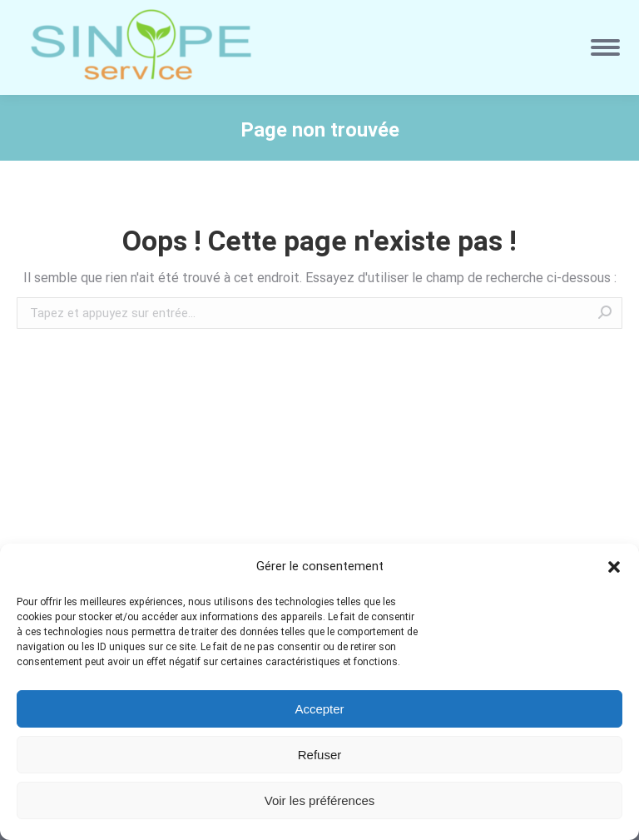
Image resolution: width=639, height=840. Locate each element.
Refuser (320, 755)
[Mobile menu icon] (605, 47)
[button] (614, 567)
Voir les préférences (320, 800)
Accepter (319, 709)
